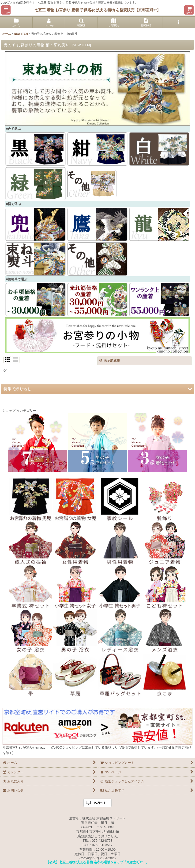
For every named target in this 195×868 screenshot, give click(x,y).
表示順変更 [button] (110, 360)
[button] (6, 10)
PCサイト (100, 803)
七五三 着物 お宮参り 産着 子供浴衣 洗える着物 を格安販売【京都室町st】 (97, 10)
